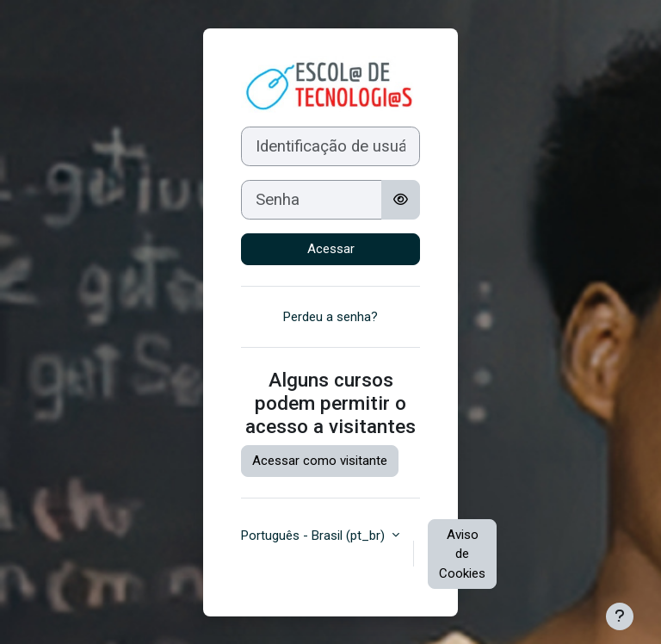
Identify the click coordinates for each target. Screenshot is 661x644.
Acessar (331, 249)
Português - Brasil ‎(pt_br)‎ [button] (315, 536)
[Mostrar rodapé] (620, 616)
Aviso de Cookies (462, 554)
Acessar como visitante (320, 461)
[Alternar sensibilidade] (401, 200)
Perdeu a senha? (330, 317)
